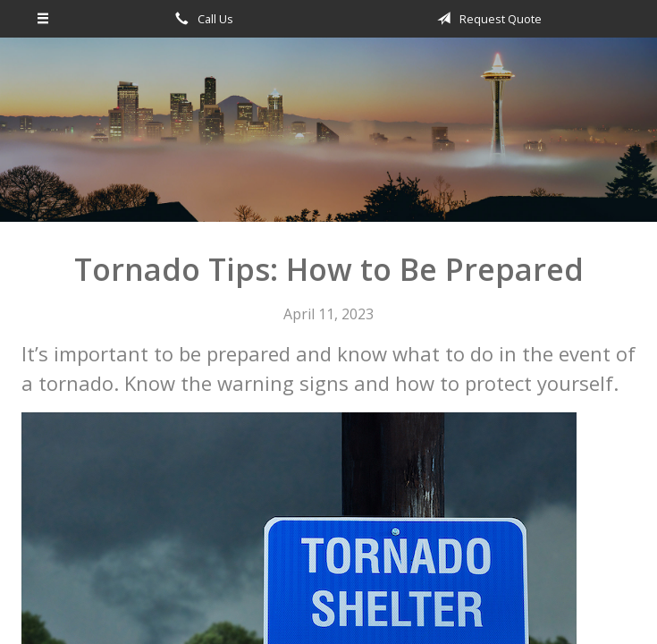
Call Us (201, 19)
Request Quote (486, 19)
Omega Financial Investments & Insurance (329, 138)
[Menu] (43, 19)
